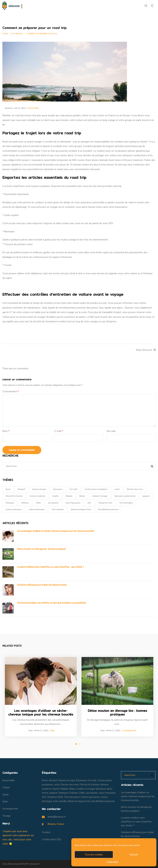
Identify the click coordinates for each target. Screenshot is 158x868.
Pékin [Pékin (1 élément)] (38, 503)
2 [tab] (79, 744)
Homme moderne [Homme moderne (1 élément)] (37, 496)
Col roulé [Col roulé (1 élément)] (73, 489)
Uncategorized (129, 730)
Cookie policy (112, 862)
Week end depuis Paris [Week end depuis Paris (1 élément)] (81, 510)
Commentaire (11, 391)
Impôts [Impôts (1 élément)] (55, 496)
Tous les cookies (94, 855)
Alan (29, 730)
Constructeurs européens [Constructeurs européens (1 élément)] (96, 489)
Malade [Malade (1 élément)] (69, 496)
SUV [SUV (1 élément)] (89, 503)
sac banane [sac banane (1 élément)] (53, 503)
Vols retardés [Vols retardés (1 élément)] (58, 510)
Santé (5, 795)
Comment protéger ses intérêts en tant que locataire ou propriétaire (52, 603)
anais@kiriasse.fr (57, 817)
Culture (6, 787)
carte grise (53, 202)
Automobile (17, 34)
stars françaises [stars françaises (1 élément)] (73, 503)
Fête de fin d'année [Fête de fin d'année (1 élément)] (14, 496)
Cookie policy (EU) (52, 839)
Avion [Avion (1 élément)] (8, 489)
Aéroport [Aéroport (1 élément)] (21, 489)
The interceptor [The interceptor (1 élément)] (126, 503)
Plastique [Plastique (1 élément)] (10, 503)
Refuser (134, 855)
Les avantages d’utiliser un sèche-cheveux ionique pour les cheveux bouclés (55, 531)
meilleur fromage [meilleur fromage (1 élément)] (100, 496)
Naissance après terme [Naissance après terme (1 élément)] (125, 496)
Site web (111, 431)
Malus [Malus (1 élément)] (82, 496)
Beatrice (7, 108)
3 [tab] (82, 744)
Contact (46, 832)
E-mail (59, 431)
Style (52, 730)
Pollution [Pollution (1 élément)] (25, 503)
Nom (6, 431)
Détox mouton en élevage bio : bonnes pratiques (41, 549)
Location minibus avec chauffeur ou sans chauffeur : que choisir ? (50, 567)
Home (5, 34)
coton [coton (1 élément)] (117, 489)
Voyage (6, 816)
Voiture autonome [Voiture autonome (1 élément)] (14, 510)
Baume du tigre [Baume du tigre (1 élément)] (39, 489)
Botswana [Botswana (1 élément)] (58, 489)
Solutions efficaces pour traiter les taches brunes (42, 585)
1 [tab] (76, 744)
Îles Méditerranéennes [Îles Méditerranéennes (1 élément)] (108, 510)
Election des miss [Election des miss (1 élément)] (135, 489)
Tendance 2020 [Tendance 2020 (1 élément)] (105, 503)
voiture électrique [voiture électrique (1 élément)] (37, 510)
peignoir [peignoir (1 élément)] (146, 496)
